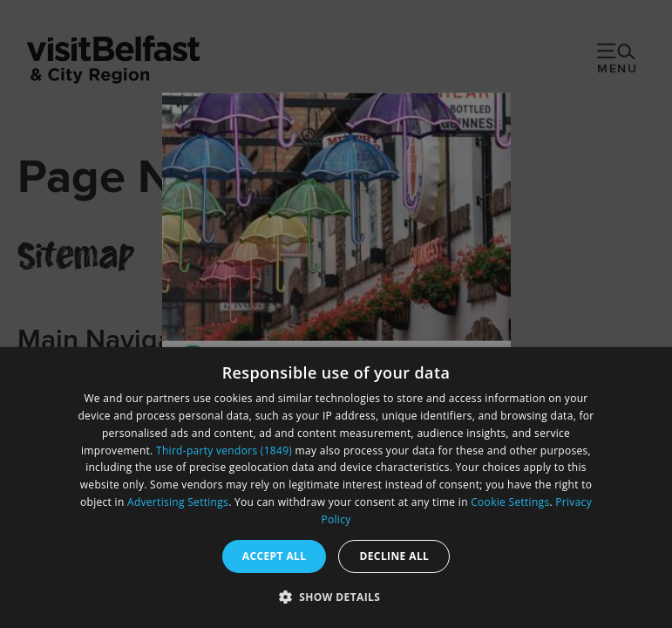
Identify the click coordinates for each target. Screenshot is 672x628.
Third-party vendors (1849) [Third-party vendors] (224, 451)
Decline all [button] (394, 556)
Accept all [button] (275, 556)
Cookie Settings (510, 502)
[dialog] (336, 488)
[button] (336, 597)
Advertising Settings (178, 502)
